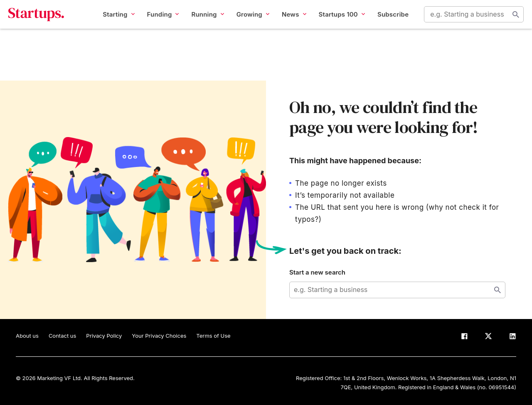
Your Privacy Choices (159, 336)
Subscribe (385, 21)
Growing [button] (245, 21)
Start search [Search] (508, 22)
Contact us (62, 336)
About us (27, 336)
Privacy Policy (104, 336)
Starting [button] (111, 21)
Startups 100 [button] (334, 21)
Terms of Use (213, 336)
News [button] (287, 21)
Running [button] (200, 21)
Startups (44, 22)
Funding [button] (155, 21)
